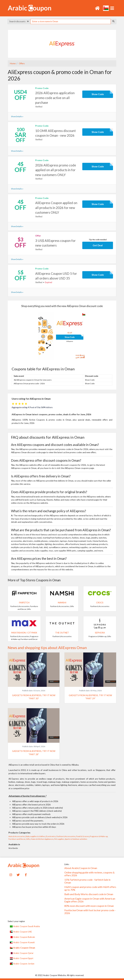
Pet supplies (59, 839)
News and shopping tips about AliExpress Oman (47, 648)
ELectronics (51, 836)
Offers (22, 63)
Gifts (28, 839)
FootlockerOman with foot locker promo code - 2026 (90, 912)
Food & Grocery (83, 836)
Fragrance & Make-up (99, 836)
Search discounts (19, 21)
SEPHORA (100, 633)
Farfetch (24, 603)
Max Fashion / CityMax (24, 633)
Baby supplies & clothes (35, 836)
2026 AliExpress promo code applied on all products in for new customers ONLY (56, 170)
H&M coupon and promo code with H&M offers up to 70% (90, 888)
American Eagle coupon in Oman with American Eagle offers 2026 (90, 900)
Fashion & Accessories (66, 836)
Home (13, 63)
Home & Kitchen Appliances (42, 839)
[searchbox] (70, 21)
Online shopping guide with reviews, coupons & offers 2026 (89, 874)
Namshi (62, 603)
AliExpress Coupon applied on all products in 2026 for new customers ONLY (56, 208)
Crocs (100, 603)
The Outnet (62, 633)
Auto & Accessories (17, 836)
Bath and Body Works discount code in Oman (89, 894)
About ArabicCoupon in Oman (81, 868)
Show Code (98, 94)
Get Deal (98, 245)
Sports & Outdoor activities (76, 839)
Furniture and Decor (17, 839)
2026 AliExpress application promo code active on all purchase (55, 98)
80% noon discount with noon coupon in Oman (89, 906)
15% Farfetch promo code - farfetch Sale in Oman (87, 881)
